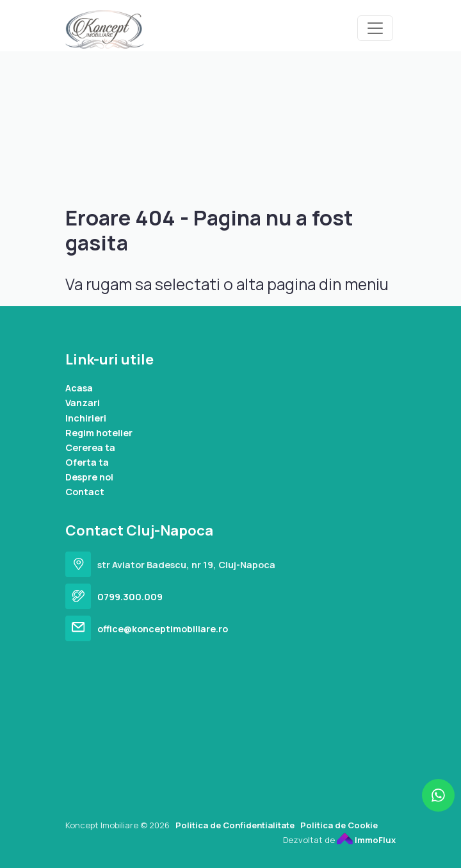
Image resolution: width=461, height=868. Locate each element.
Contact (85, 492)
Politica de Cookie (339, 825)
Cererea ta (90, 447)
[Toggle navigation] (375, 28)
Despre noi (89, 477)
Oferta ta (87, 462)
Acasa (79, 388)
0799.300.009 (130, 597)
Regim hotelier (99, 433)
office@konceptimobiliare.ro (163, 629)
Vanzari (83, 403)
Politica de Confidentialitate (235, 825)
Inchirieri (86, 418)
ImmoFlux (366, 840)
